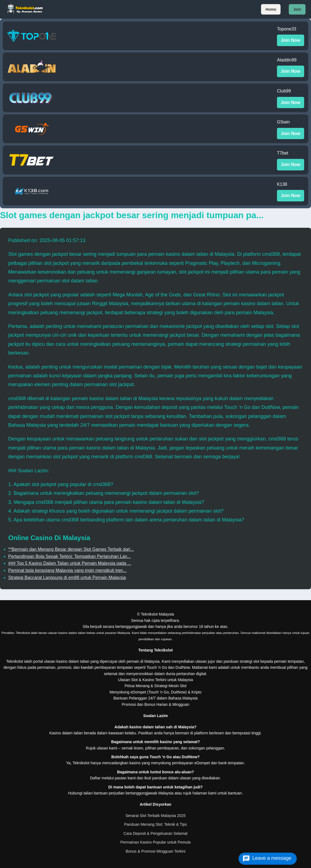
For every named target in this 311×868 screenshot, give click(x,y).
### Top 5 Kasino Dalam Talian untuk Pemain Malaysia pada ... (70, 563)
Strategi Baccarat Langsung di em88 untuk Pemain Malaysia (67, 578)
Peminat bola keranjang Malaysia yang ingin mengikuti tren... (67, 570)
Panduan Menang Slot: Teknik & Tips (155, 824)
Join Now (291, 40)
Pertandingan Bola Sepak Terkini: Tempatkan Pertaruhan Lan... (70, 556)
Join (297, 9)
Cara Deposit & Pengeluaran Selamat (155, 833)
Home (271, 9)
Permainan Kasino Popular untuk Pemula (155, 842)
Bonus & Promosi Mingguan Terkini (156, 851)
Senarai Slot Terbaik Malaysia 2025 (155, 816)
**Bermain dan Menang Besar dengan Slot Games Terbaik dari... (71, 549)
